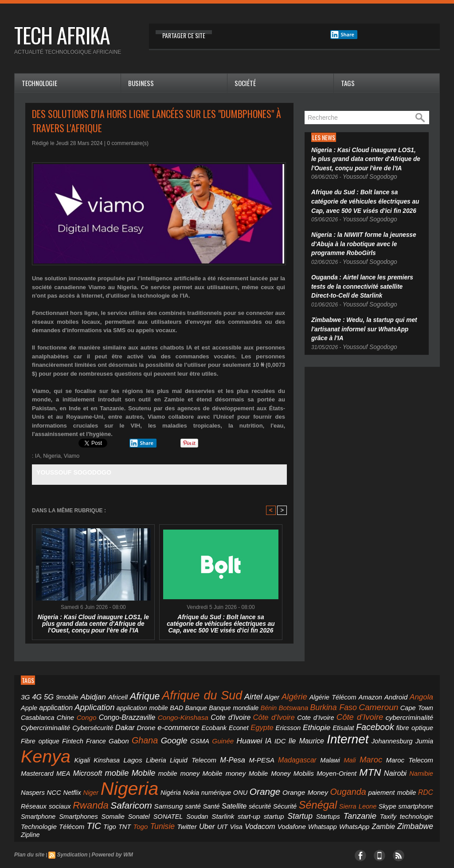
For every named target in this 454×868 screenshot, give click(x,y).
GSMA (404, 723)
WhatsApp (209, 798)
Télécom (381, 789)
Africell (107, 696)
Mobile (226, 750)
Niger (129, 768)
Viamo (70, 456)
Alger (243, 696)
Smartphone (418, 780)
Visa (108, 798)
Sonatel (88, 789)
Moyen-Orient (394, 751)
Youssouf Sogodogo (71, 472)
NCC (95, 768)
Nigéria (200, 768)
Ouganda (358, 767)
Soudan (137, 789)
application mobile (81, 706)
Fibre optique (271, 723)
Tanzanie (273, 789)
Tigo (415, 789)
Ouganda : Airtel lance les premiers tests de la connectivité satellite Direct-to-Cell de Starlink (367, 275)
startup (201, 789)
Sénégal (294, 779)
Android (352, 696)
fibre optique (237, 723)
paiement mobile (397, 768)
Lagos (282, 739)
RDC (427, 768)
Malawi (29, 751)
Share (342, 35)
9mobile (62, 696)
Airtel (226, 696)
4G (35, 696)
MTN (424, 750)
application (419, 696)
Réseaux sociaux (43, 780)
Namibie (53, 768)
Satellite (217, 780)
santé (178, 780)
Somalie (67, 789)
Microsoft (177, 750)
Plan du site (28, 817)
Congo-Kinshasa (75, 714)
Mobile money (296, 751)
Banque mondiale (163, 706)
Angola (375, 696)
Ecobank (64, 723)
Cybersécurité (368, 714)
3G (25, 696)
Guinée (424, 723)
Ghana (358, 723)
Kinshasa (261, 739)
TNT (428, 789)
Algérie (263, 695)
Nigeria (51, 456)
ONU (262, 768)
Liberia (301, 739)
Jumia (179, 739)
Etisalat (175, 723)
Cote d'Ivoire (118, 714)
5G (46, 696)
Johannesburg (152, 739)
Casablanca (359, 706)
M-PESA (387, 739)
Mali (46, 751)
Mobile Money (336, 751)
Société (245, 83)
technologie (321, 789)
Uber (84, 797)
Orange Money (319, 768)
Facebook (203, 723)
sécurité (240, 780)
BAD (112, 705)
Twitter (67, 798)
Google (383, 723)
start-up (180, 789)
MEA (156, 751)
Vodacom (129, 797)
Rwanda (84, 779)
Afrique (131, 695)
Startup (223, 789)
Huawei (32, 739)
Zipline (287, 798)
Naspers (76, 768)
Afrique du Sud (181, 695)
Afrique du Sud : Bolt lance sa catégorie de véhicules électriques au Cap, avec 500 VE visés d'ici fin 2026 (221, 623)
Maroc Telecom (96, 751)
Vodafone (156, 798)
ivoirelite (33, 844)
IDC (57, 739)
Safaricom (121, 779)
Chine (384, 705)
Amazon (330, 696)
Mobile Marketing (157, 844)
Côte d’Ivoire (235, 714)
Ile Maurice (79, 739)
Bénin (195, 706)
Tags (348, 83)
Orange (284, 767)
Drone (417, 714)
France (317, 723)
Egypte (105, 723)
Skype (358, 780)
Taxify (297, 789)
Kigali (241, 739)
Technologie (39, 83)
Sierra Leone (330, 780)
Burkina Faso (253, 705)
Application (38, 705)
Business (141, 83)
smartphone (385, 780)
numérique (240, 768)
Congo (402, 705)
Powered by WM (105, 817)
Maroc (64, 750)
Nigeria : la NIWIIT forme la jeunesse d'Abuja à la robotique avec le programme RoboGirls (364, 236)
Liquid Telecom (331, 739)
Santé (195, 780)
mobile (202, 750)
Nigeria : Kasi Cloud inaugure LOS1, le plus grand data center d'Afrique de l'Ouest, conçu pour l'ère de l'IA (93, 623)
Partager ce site (184, 35)
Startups (246, 789)
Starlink (159, 789)
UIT (97, 798)
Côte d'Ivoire (157, 714)
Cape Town (328, 706)
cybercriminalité (280, 714)
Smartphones (38, 789)
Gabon (336, 723)
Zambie (234, 798)
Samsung (155, 780)
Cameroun (293, 705)
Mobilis (365, 751)
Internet (114, 737)
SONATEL (113, 789)
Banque (129, 706)
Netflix (112, 768)
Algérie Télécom (297, 696)
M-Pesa (363, 739)
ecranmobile (110, 844)
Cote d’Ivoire (196, 715)
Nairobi (31, 767)
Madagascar (417, 739)
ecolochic (70, 844)
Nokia (218, 768)
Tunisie (46, 797)
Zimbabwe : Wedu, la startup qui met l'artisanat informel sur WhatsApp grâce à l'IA (364, 314)
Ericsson (128, 723)
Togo (27, 798)
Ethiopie (152, 723)
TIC (401, 789)
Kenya (211, 736)
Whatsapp (182, 798)
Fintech (298, 723)
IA (37, 456)
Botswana (217, 705)
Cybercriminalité (325, 714)
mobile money (256, 751)
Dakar (397, 714)
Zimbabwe (261, 797)
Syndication (68, 817)
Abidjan (85, 696)
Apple (395, 696)
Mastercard (133, 751)
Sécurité (264, 780)
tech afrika (62, 35)
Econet (85, 723)
